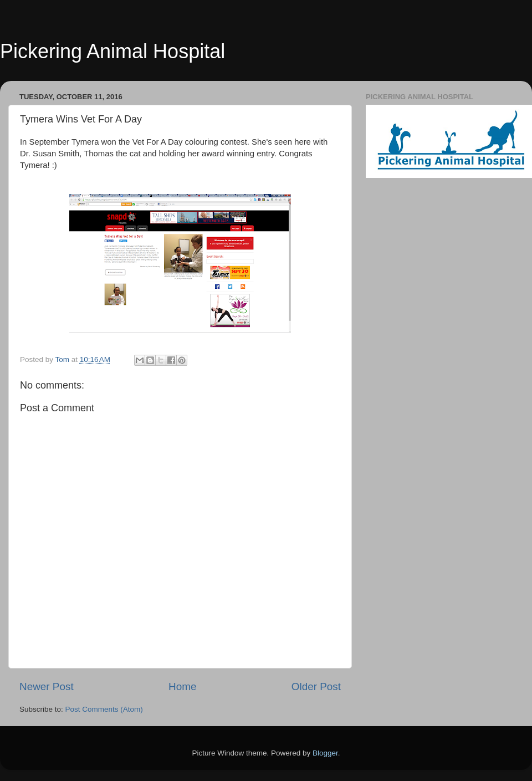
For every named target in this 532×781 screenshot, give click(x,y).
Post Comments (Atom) (104, 709)
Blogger (325, 753)
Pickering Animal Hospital (112, 51)
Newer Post (47, 686)
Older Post (316, 686)
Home (182, 686)
